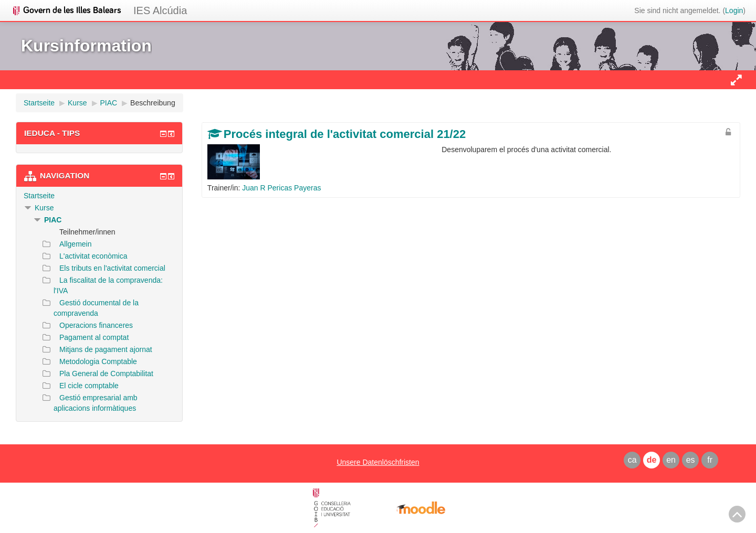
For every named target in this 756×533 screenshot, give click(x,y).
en (671, 460)
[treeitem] (99, 196)
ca (632, 460)
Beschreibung (153, 103)
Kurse (44, 208)
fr (710, 460)
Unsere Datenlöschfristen (378, 462)
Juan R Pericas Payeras (281, 188)
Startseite (39, 196)
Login (734, 10)
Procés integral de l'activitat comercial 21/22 (345, 134)
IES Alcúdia (160, 10)
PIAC (53, 220)
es (691, 460)
